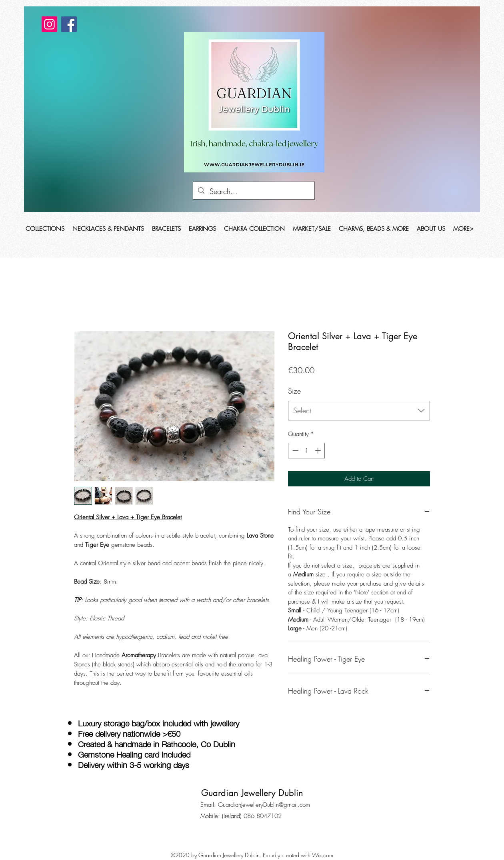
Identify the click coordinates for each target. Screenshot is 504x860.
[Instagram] (49, 24)
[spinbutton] (307, 451)
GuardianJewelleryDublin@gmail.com (264, 805)
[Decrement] (295, 451)
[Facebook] (69, 24)
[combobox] (359, 411)
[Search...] (254, 192)
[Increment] (319, 451)
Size (294, 391)
